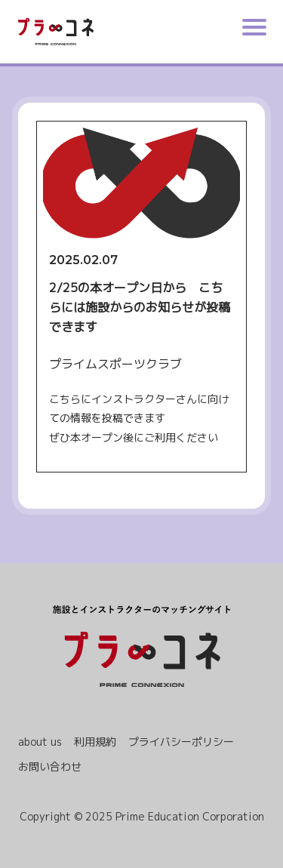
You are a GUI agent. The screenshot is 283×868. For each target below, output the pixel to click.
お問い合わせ (50, 766)
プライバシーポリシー (181, 742)
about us (40, 742)
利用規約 (95, 742)
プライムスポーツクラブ (115, 364)
